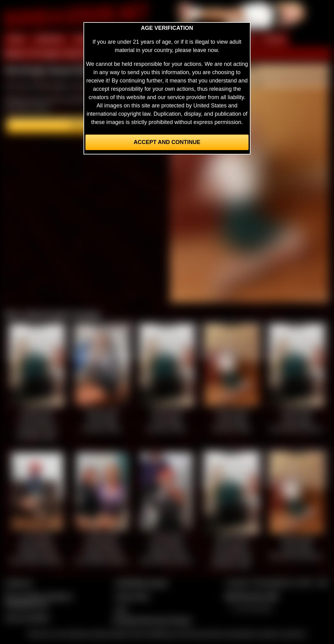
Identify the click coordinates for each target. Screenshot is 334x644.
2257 (121, 610)
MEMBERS (49, 39)
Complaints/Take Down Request (152, 620)
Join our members (27, 618)
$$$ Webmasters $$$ (252, 596)
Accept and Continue (167, 142)
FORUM (274, 39)
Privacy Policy (132, 596)
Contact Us (19, 583)
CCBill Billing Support (141, 583)
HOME (16, 39)
